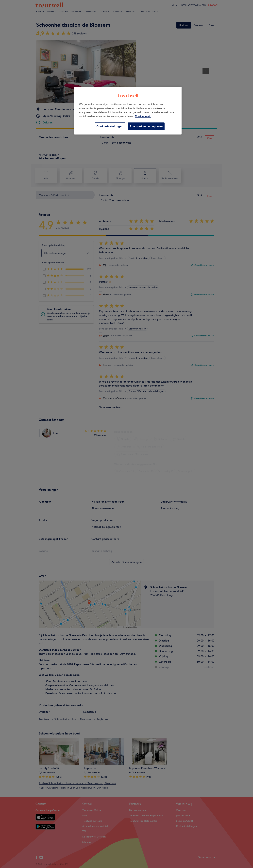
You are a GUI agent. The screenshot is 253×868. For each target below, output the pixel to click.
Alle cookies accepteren (146, 126)
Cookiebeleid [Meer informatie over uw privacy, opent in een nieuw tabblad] (143, 116)
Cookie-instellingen (110, 126)
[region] (128, 111)
